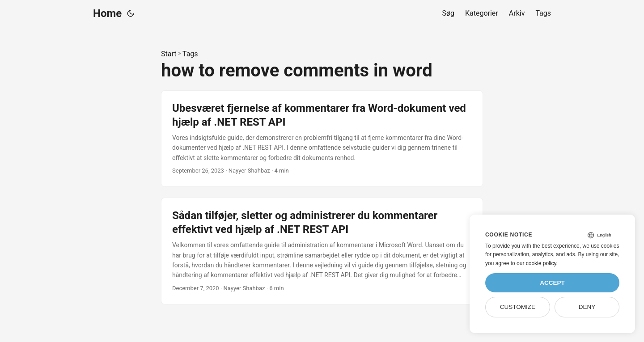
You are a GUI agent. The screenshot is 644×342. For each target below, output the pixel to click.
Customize (518, 307)
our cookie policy (536, 263)
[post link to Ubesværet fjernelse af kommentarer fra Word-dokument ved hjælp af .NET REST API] (322, 139)
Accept (552, 283)
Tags (190, 54)
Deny (587, 307)
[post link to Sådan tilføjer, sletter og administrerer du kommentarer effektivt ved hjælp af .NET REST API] (322, 251)
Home (107, 13)
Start (169, 54)
